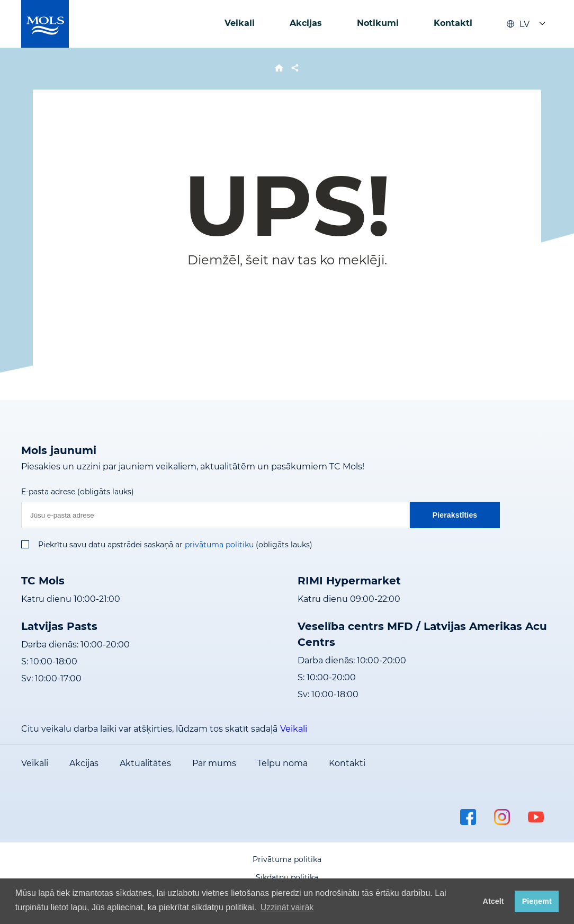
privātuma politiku (219, 545)
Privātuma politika (287, 859)
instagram (502, 817)
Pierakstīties (455, 515)
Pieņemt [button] (537, 901)
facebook (468, 817)
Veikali (240, 23)
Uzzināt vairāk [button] (287, 907)
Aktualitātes (145, 763)
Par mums (214, 763)
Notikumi (378, 23)
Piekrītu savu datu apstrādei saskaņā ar (110, 545)
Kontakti (453, 23)
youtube (536, 817)
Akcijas (306, 23)
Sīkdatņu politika (287, 877)
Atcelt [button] (494, 901)
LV (518, 24)
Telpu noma (282, 763)
